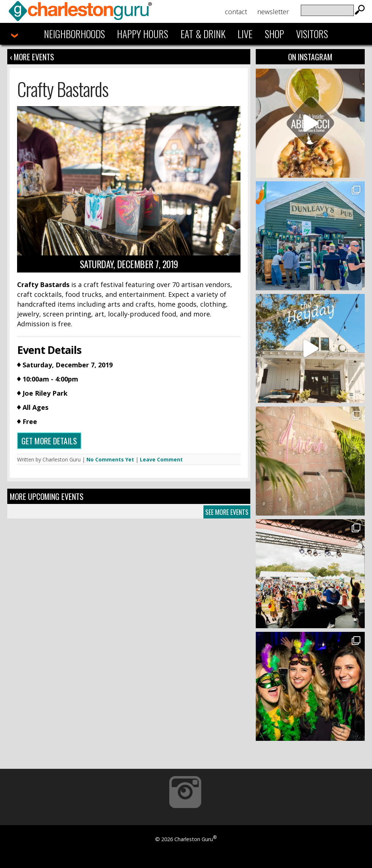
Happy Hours (143, 34)
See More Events (227, 512)
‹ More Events (32, 57)
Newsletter (273, 12)
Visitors (312, 34)
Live (245, 34)
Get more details (49, 441)
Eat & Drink (203, 34)
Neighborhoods (74, 34)
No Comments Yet (110, 459)
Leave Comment (161, 459)
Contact (236, 12)
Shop (274, 34)
